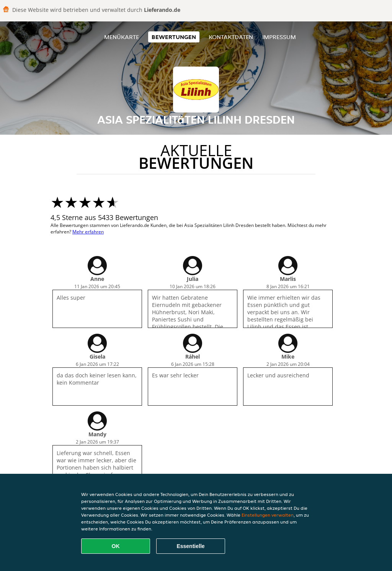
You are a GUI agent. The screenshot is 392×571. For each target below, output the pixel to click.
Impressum (279, 37)
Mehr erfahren (88, 232)
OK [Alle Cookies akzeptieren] (116, 546)
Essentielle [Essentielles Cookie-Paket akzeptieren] (190, 546)
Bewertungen (174, 37)
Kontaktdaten (231, 37)
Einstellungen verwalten (268, 515)
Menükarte (122, 37)
